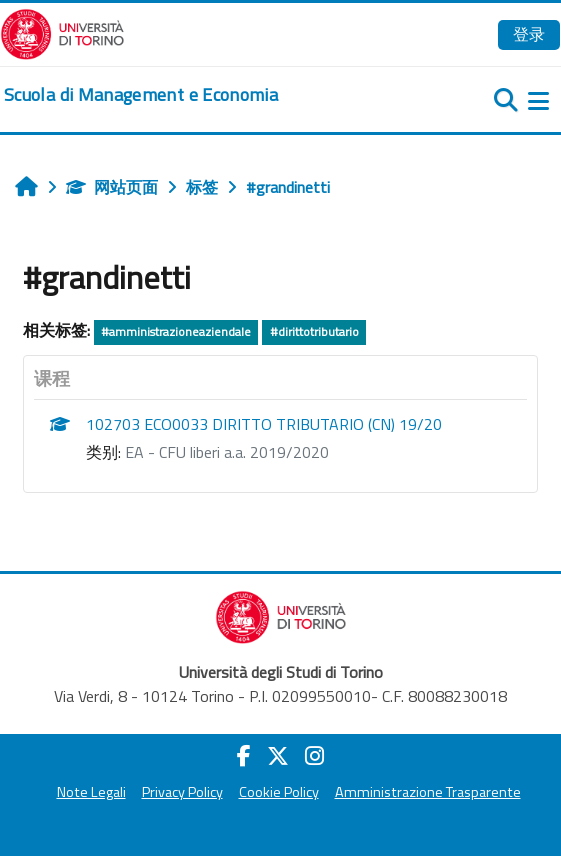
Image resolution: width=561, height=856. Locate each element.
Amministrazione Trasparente (428, 792)
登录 (529, 34)
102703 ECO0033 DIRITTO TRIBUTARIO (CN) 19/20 (264, 424)
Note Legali (91, 792)
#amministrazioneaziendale (176, 331)
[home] (141, 95)
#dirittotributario (314, 331)
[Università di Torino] (62, 32)
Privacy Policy (182, 792)
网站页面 (112, 187)
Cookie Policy (279, 792)
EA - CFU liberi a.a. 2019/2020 (227, 452)
